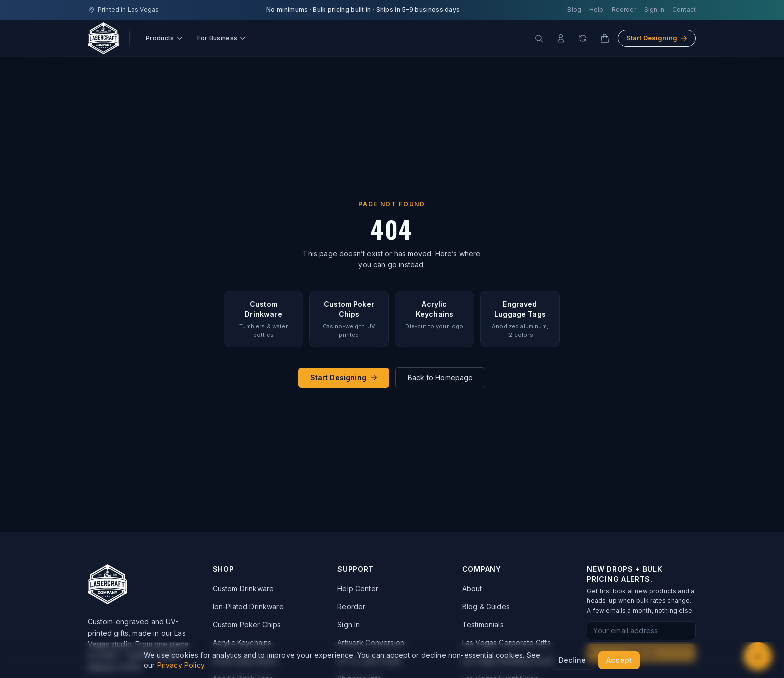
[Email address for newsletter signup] (641, 631)
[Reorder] (583, 38)
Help (597, 10)
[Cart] (605, 38)
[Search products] (539, 38)
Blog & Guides (486, 606)
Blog (574, 10)
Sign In (654, 10)
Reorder (624, 10)
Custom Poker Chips (247, 624)
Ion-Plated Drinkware (248, 606)
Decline (572, 660)
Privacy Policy (181, 665)
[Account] (561, 38)
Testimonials (483, 624)
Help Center (358, 588)
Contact (684, 10)
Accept (619, 660)
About (472, 588)
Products (165, 38)
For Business (222, 38)
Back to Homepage (441, 377)
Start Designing (657, 38)
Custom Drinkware (244, 588)
